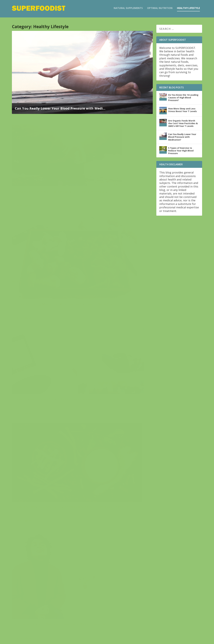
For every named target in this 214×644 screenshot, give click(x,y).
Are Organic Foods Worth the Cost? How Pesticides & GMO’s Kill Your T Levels (183, 123)
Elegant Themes (32, 641)
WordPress (60, 641)
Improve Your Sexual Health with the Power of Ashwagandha (118, 590)
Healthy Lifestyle (188, 9)
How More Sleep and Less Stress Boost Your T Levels (182, 110)
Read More (25, 190)
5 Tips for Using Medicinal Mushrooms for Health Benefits (113, 170)
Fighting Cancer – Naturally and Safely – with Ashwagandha (42, 579)
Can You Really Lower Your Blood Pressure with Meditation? (114, 339)
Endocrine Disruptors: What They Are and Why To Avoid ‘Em (118, 509)
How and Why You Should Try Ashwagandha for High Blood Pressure (112, 250)
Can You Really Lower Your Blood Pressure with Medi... (60, 108)
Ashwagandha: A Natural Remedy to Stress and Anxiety (45, 170)
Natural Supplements (128, 9)
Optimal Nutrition (160, 9)
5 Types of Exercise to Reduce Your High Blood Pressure (44, 414)
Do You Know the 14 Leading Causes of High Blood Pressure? (45, 497)
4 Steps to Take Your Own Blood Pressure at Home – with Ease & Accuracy (113, 424)
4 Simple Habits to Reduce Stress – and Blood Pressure (43, 328)
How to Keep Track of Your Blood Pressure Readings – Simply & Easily (45, 242)
